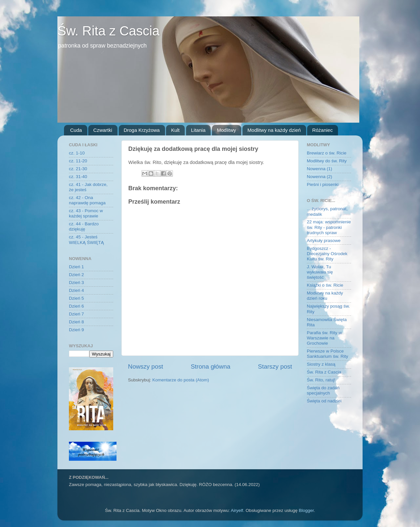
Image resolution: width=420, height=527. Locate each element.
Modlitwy (226, 130)
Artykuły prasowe (324, 241)
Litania (198, 130)
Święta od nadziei (324, 401)
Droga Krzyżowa (142, 130)
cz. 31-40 (78, 177)
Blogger (306, 510)
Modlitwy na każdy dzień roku (325, 296)
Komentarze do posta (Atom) (181, 380)
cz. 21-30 (78, 169)
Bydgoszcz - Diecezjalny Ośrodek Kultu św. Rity (327, 254)
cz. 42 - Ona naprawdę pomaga (87, 200)
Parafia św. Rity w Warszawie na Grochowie (324, 338)
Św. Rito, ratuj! (321, 380)
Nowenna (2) (319, 177)
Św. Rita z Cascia (108, 31)
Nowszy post (146, 366)
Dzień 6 (76, 306)
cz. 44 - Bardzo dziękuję (84, 226)
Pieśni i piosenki (323, 184)
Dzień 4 (76, 290)
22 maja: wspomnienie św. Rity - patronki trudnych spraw (329, 227)
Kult (175, 130)
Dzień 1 (76, 267)
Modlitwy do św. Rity (327, 161)
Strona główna (210, 366)
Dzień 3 (76, 283)
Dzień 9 (76, 330)
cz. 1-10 (77, 153)
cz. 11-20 (78, 161)
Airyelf (237, 510)
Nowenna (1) (319, 169)
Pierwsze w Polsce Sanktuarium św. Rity (327, 354)
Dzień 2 (76, 275)
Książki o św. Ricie (325, 285)
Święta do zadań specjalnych (323, 390)
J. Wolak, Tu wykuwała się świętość (320, 272)
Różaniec (322, 130)
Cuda (76, 130)
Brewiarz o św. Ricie (327, 153)
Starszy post (275, 366)
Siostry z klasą (321, 364)
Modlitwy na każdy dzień (274, 130)
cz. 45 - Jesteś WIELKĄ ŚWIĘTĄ (86, 240)
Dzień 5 (76, 298)
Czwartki (103, 130)
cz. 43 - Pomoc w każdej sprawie (86, 213)
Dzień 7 (76, 314)
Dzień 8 (76, 322)
